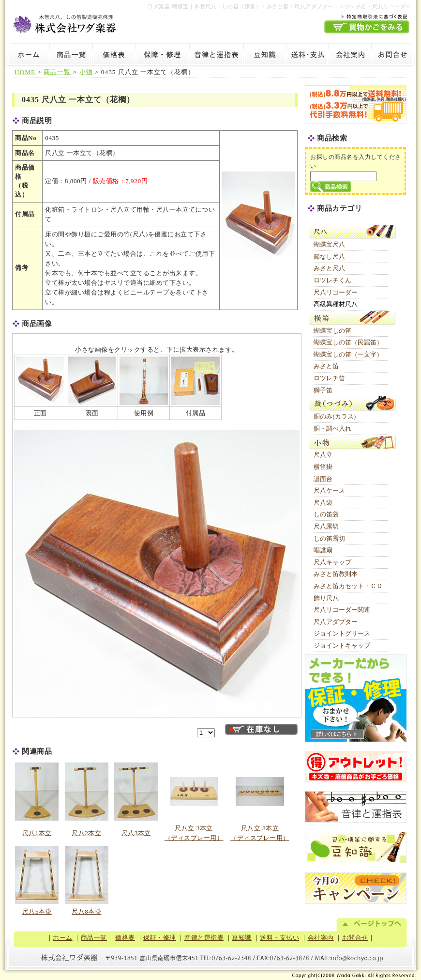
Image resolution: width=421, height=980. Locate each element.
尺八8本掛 (86, 911)
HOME (25, 72)
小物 (86, 72)
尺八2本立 (86, 833)
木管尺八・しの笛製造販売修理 (65, 23)
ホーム (27, 56)
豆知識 (265, 56)
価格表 (114, 56)
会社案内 (350, 56)
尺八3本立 (136, 833)
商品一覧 (71, 56)
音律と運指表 (216, 56)
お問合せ (394, 56)
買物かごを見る (367, 27)
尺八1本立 (37, 833)
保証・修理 (162, 56)
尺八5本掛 (37, 911)
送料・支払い (307, 56)
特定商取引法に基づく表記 (367, 16)
